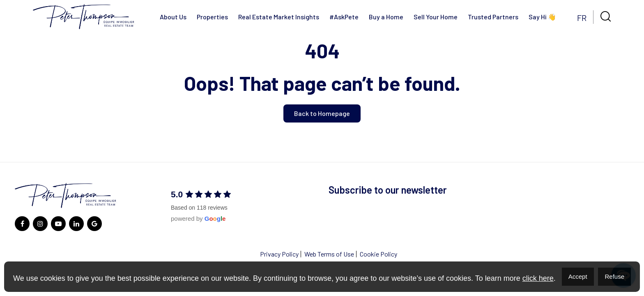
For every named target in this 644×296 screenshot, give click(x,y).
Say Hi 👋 (542, 17)
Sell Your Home (436, 17)
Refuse (614, 276)
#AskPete (344, 17)
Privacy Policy (279, 254)
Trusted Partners (493, 17)
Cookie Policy (378, 254)
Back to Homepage (322, 113)
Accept (578, 276)
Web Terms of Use (329, 254)
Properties (212, 17)
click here (538, 278)
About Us (173, 17)
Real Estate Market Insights (279, 17)
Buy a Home (386, 17)
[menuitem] (582, 17)
